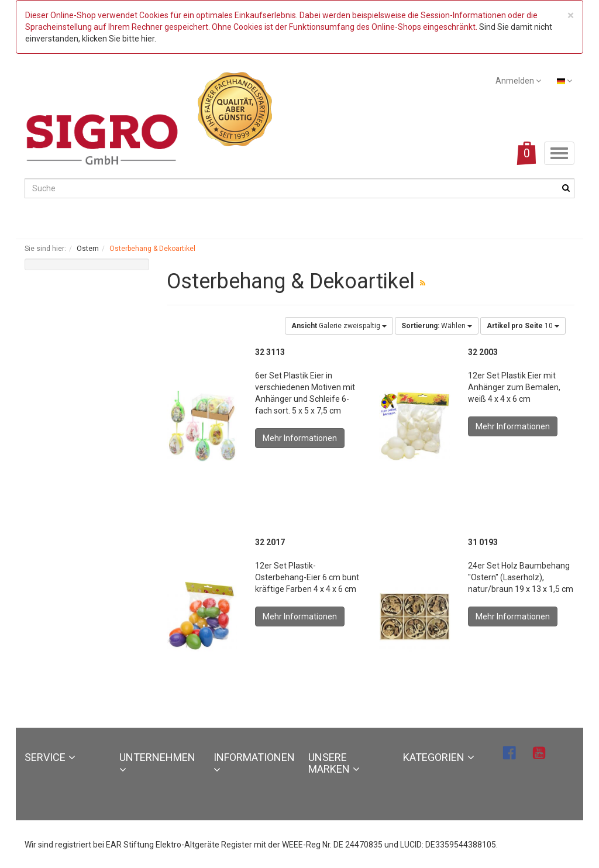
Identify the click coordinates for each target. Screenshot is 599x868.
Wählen (437, 326)
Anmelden (518, 81)
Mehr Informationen (300, 438)
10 (523, 326)
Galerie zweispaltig (339, 326)
